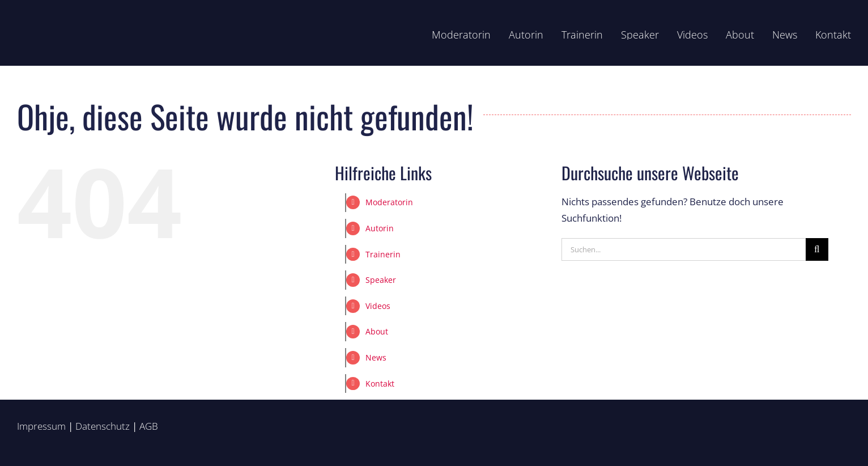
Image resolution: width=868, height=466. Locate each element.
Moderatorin (389, 202)
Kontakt (380, 384)
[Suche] (817, 249)
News (376, 357)
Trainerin (383, 254)
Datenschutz (103, 426)
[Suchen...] (684, 249)
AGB (149, 426)
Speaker (381, 280)
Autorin (380, 228)
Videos (378, 306)
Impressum (41, 426)
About (377, 331)
